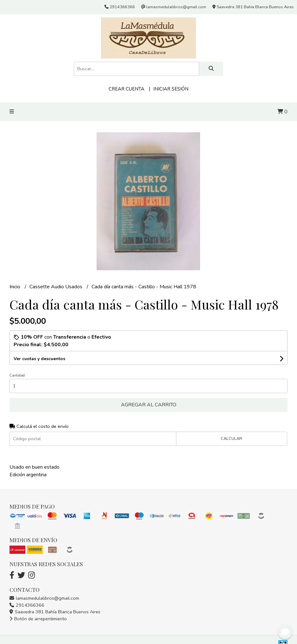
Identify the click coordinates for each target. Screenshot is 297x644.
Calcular (231, 439)
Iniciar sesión (171, 89)
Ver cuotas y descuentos (39, 359)
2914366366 (27, 605)
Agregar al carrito (149, 405)
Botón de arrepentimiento (38, 619)
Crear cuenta (126, 89)
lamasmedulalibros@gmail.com (44, 598)
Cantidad (17, 375)
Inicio (16, 287)
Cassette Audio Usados (57, 287)
